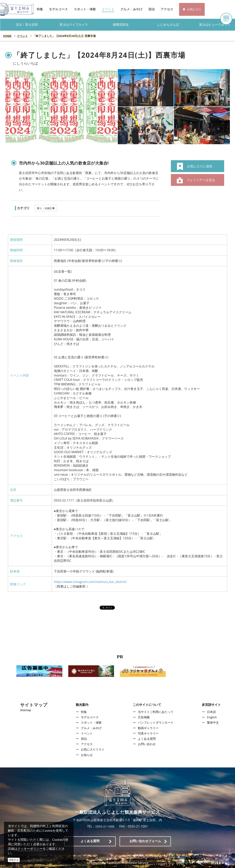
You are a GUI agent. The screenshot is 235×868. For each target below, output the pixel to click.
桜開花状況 (121, 25)
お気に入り (194, 9)
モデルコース (58, 9)
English (213, 717)
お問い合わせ (147, 744)
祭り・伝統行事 (46, 208)
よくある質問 (147, 739)
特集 (40, 9)
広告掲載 (143, 717)
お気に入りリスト (92, 749)
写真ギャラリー (148, 733)
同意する (14, 860)
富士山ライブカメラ (74, 25)
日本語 (212, 712)
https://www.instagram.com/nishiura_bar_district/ (90, 582)
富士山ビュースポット (215, 25)
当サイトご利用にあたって (156, 712)
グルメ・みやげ (131, 9)
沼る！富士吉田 (27, 25)
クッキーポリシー (30, 849)
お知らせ (86, 755)
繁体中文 (214, 723)
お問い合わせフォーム (145, 841)
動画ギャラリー (148, 728)
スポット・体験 (85, 9)
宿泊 (152, 9)
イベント (108, 9)
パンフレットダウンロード (156, 723)
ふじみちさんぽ (168, 25)
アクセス (167, 9)
